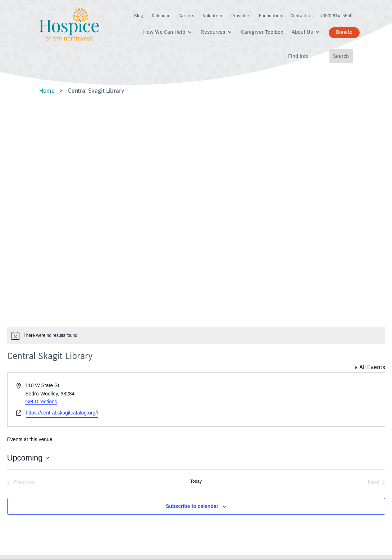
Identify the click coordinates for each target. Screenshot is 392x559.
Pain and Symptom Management (144, 432)
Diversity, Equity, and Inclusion (229, 447)
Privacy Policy (221, 395)
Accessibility (219, 381)
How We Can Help (164, 32)
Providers (241, 16)
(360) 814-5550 (337, 16)
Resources (213, 32)
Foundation (270, 16)
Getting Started (140, 401)
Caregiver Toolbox (262, 32)
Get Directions (41, 197)
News (128, 484)
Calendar (161, 16)
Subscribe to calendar (192, 302)
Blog (139, 16)
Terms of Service (224, 409)
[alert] (196, 131)
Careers (186, 16)
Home (47, 91)
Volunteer (213, 16)
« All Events (370, 163)
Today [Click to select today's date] (196, 277)
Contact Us (302, 16)
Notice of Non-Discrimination (222, 427)
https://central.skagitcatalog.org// (62, 208)
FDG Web (212, 513)
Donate (344, 32)
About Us (302, 32)
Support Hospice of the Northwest (144, 384)
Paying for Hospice (144, 415)
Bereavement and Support (143, 467)
